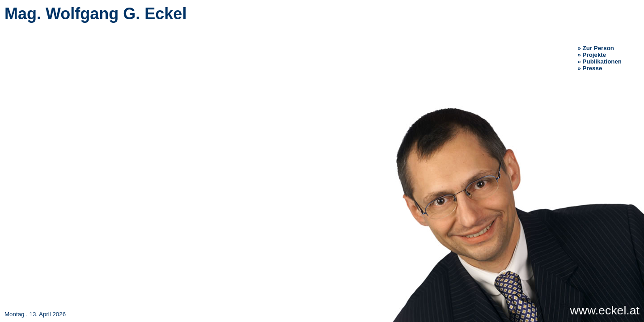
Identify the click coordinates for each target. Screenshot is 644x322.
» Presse (590, 68)
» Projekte (592, 55)
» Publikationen (600, 61)
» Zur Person (596, 48)
